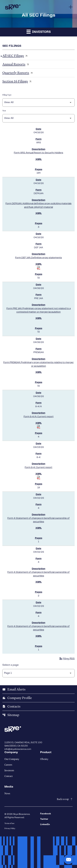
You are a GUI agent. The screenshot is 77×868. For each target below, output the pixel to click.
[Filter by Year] (38, 118)
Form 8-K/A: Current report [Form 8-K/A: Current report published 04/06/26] (39, 417)
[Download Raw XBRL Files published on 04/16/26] (39, 268)
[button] (68, 859)
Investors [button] (39, 31)
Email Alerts (14, 689)
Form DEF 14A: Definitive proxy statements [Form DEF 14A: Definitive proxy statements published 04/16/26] (38, 258)
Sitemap (11, 715)
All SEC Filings (13, 56)
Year (4, 111)
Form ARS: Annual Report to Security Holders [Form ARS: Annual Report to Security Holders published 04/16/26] (38, 153)
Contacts (11, 706)
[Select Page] (38, 673)
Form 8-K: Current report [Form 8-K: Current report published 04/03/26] (38, 467)
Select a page (10, 665)
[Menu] (71, 7)
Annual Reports (14, 64)
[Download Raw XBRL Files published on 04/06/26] (39, 427)
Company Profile (17, 698)
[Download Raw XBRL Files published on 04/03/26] (39, 478)
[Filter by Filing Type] (38, 103)
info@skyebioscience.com (18, 749)
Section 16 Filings (15, 81)
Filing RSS (67, 659)
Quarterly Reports (16, 73)
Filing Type (7, 95)
